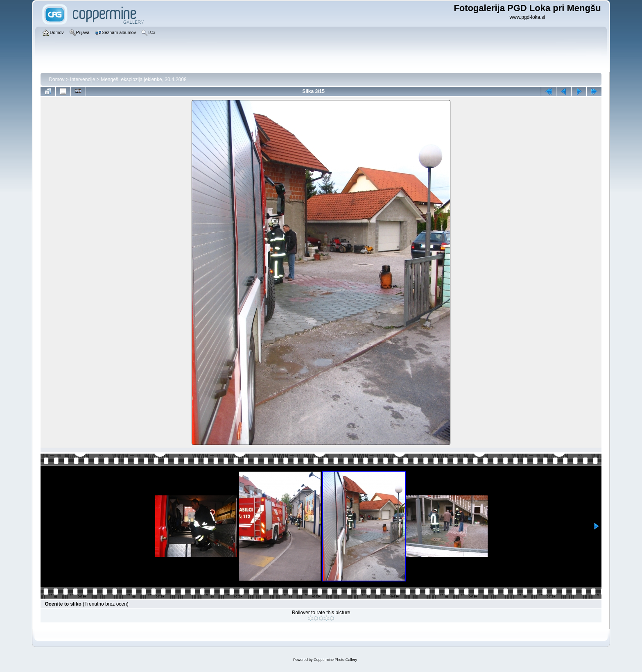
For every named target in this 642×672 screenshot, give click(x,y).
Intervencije (83, 79)
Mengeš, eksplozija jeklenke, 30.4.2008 (144, 79)
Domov (57, 79)
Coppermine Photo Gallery (335, 660)
